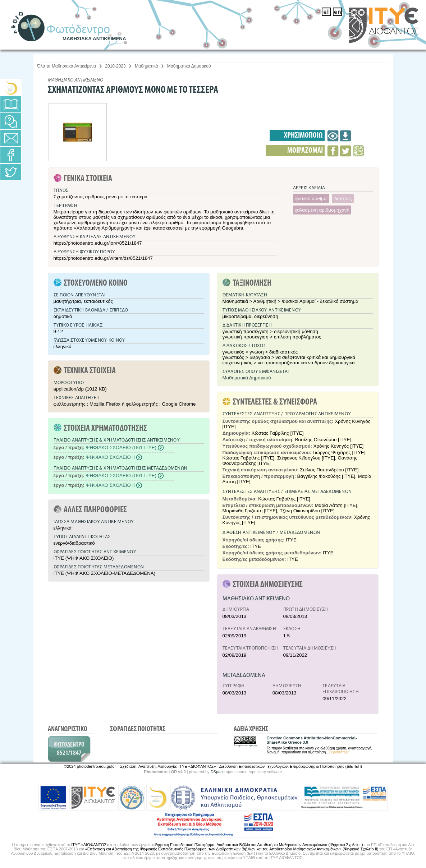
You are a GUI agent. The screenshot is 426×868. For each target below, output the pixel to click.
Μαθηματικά (146, 66)
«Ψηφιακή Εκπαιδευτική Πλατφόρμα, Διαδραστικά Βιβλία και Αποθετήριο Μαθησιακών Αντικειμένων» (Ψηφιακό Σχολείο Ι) (257, 845)
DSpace (218, 772)
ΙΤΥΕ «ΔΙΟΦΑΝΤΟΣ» (90, 845)
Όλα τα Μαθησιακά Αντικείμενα (67, 66)
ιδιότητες (343, 198)
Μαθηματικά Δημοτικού (189, 66)
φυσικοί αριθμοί (311, 198)
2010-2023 (115, 66)
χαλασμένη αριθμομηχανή (322, 210)
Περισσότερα (339, 752)
